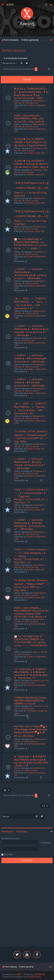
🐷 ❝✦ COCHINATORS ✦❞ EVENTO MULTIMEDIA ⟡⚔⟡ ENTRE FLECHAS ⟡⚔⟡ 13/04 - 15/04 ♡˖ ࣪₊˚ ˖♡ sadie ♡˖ (31, 244)
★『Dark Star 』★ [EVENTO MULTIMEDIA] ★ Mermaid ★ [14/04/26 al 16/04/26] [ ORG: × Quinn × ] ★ (31, 761)
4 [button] (46, 69)
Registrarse (22, 832)
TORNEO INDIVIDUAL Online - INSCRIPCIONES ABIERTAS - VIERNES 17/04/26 (31, 701)
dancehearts (39, 101)
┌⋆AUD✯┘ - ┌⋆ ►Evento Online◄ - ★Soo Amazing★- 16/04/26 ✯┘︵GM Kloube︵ (31, 358)
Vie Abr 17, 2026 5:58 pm (26, 742)
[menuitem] (10, 5)
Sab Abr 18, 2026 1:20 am (26, 229)
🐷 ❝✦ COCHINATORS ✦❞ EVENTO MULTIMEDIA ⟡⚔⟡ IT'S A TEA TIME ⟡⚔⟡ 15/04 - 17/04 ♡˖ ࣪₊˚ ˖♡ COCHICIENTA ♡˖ (30, 643)
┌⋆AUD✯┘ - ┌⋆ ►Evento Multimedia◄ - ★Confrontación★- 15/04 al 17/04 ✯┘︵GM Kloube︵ (30, 274)
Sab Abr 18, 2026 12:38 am (27, 391)
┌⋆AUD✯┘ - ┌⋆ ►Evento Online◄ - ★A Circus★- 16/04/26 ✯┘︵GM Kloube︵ (31, 382)
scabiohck (38, 706)
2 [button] (39, 69)
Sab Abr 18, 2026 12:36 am (27, 418)
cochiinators (39, 252)
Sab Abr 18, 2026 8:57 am (26, 103)
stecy (36, 652)
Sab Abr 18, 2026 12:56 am (26, 313)
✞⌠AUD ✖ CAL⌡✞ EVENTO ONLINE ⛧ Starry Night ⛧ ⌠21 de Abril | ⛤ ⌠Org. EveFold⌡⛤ (30, 142)
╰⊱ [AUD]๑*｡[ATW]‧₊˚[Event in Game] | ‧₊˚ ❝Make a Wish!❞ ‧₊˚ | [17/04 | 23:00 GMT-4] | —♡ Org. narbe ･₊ (31, 585)
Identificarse (7, 832)
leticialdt (37, 338)
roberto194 (38, 681)
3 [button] (43, 69)
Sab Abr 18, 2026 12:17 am (26, 473)
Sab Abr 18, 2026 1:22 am (26, 201)
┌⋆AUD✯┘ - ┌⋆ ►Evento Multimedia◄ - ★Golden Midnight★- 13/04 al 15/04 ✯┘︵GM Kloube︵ (29, 524)
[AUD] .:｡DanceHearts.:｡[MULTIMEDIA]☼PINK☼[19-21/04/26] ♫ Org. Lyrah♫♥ (29, 119)
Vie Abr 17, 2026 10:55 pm (26, 622)
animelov (37, 148)
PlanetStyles (39, 974)
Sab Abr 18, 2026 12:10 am (26, 534)
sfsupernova (39, 198)
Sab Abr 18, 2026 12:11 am (26, 507)
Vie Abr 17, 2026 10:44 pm (31, 653)
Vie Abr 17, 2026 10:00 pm (31, 682)
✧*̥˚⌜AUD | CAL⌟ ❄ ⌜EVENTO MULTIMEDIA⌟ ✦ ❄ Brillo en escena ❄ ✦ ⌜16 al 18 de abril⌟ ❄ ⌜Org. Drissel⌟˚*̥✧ (31, 674)
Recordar (8, 854)
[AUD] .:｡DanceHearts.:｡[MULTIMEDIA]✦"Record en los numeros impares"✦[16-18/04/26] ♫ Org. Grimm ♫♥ (31, 612)
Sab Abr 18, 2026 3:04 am (31, 149)
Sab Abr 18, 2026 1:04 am (26, 254)
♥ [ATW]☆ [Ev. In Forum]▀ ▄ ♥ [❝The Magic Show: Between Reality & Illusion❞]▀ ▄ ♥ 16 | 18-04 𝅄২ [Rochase (31, 731)
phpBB (17, 974)
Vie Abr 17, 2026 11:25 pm (26, 595)
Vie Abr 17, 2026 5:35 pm (26, 770)
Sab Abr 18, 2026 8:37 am (26, 127)
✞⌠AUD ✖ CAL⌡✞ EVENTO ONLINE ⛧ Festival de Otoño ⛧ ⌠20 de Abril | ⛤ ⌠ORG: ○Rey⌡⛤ (31, 164)
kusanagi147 (39, 281)
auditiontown (39, 444)
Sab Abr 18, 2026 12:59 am (26, 283)
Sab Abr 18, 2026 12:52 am (30, 339)
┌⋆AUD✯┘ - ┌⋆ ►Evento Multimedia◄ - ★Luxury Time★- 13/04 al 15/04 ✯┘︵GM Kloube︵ (30, 464)
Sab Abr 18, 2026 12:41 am (26, 367)
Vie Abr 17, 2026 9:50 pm (31, 707)
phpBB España (34, 977)
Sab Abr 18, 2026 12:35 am (26, 446)
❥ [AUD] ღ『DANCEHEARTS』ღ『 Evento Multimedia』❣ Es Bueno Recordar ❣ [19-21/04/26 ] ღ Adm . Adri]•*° (31, 93)
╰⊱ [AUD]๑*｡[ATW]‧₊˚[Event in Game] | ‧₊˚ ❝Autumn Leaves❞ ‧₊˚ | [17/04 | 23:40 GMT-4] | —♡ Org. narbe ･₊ (31, 436)
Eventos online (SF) (36, 153)
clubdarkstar (39, 768)
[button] (49, 69)
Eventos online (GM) (36, 369)
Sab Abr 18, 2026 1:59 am (31, 171)
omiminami (38, 505)
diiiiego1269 (39, 311)
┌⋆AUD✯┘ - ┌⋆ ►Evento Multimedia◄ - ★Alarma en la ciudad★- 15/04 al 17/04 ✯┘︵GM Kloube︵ (31, 331)
